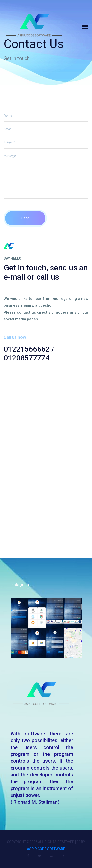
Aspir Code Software (46, 849)
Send (25, 218)
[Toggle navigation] (87, 27)
